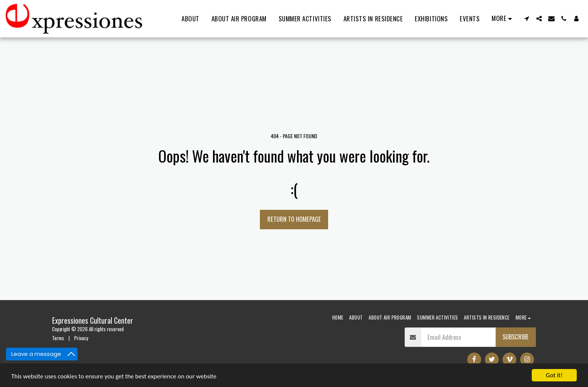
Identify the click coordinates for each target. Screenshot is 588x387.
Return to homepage (294, 219)
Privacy (81, 338)
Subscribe (516, 337)
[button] (527, 19)
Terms (58, 338)
